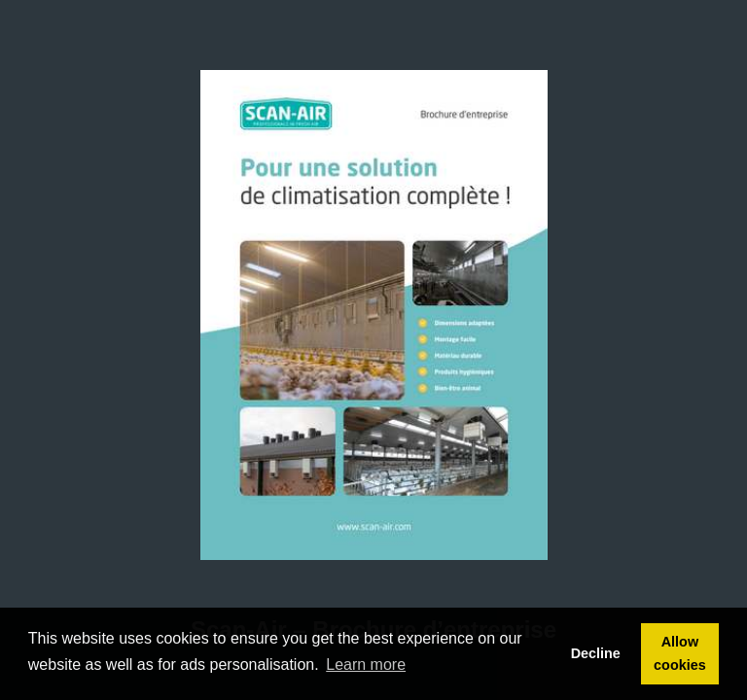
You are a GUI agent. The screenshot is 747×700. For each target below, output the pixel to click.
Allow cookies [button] (680, 653)
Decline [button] (596, 653)
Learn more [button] (366, 665)
